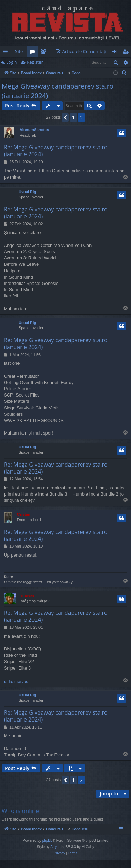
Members (45, 53)
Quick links (7, 53)
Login (12, 62)
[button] (65, 118)
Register (35, 62)
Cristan (24, 514)
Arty (53, 855)
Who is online (20, 811)
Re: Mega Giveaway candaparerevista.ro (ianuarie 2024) (56, 151)
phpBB (48, 849)
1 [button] (73, 117)
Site (19, 51)
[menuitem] (83, 51)
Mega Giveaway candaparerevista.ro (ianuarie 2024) (58, 91)
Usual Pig (27, 192)
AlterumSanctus (34, 130)
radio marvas (16, 682)
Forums (34, 53)
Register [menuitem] (127, 53)
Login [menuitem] (116, 53)
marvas (28, 595)
